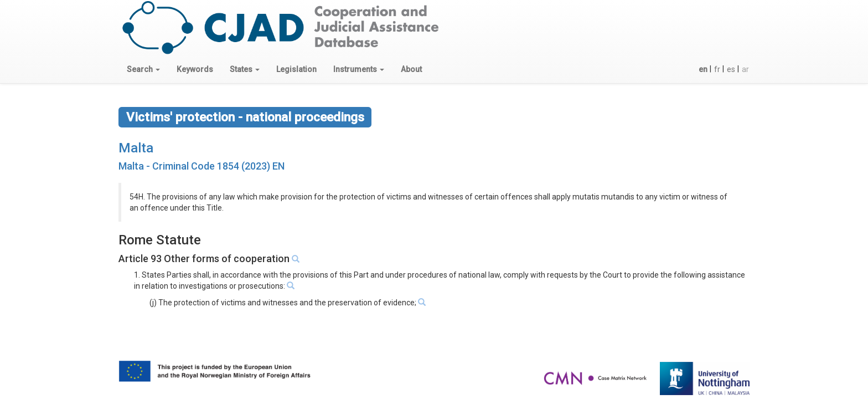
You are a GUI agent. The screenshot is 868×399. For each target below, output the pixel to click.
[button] (143, 69)
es (731, 69)
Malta (136, 148)
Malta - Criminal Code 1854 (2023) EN (201, 166)
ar (745, 69)
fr (717, 69)
